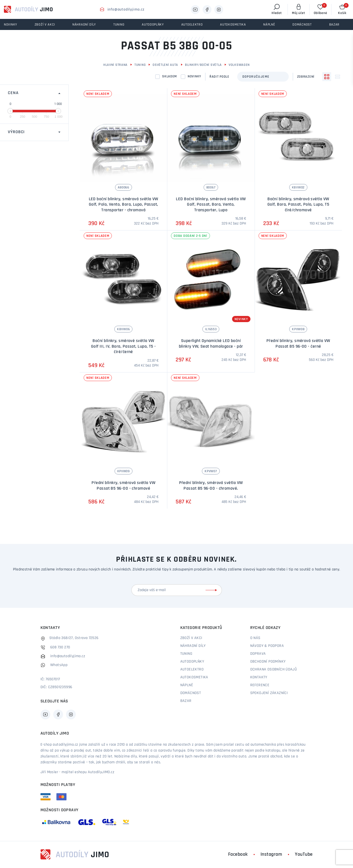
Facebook (238, 854)
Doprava (258, 654)
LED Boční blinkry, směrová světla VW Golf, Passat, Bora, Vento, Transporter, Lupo (211, 205)
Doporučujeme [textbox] (256, 77)
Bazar (186, 701)
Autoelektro (192, 669)
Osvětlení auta (165, 65)
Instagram (271, 854)
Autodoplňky (192, 662)
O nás (255, 638)
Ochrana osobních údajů (274, 669)
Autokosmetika (194, 677)
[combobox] (263, 77)
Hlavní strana (115, 65)
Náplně (187, 685)
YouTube (304, 854)
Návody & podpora (267, 646)
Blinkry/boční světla (203, 65)
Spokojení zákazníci (269, 693)
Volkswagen (239, 65)
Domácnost (191, 693)
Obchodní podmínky (268, 662)
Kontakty (259, 677)
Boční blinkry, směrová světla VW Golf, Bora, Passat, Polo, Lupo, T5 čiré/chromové (298, 205)
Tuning (140, 65)
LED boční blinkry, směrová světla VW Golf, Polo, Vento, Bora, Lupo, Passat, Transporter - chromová (124, 205)
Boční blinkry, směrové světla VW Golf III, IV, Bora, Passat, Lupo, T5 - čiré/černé (124, 346)
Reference (260, 685)
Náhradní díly (193, 646)
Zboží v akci (191, 638)
